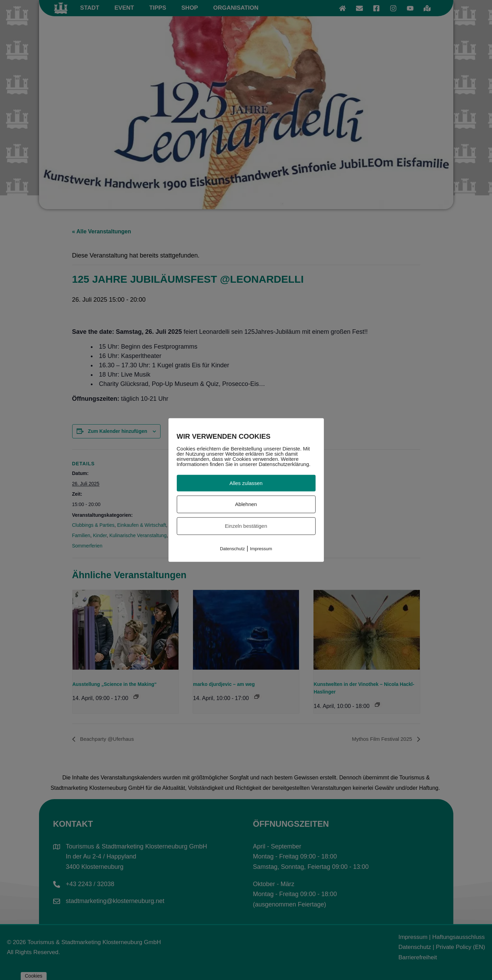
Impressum (261, 548)
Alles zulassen (246, 483)
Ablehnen (246, 504)
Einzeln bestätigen (246, 526)
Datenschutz (232, 548)
